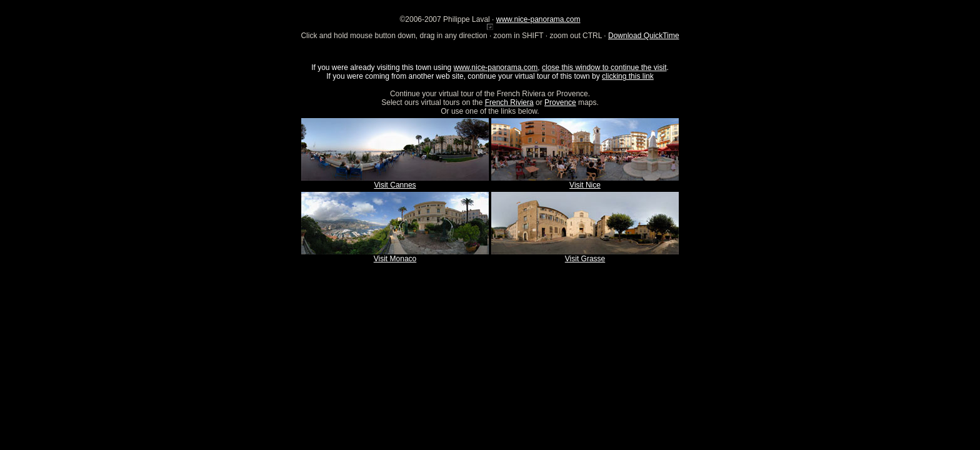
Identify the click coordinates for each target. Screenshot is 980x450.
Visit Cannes (395, 185)
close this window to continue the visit (604, 67)
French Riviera (509, 102)
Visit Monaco (395, 259)
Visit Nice (585, 185)
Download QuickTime (644, 36)
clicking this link (628, 76)
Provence (560, 102)
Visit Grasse (585, 259)
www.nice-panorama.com (538, 19)
